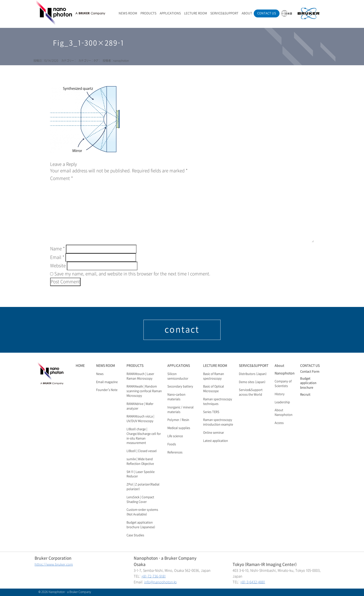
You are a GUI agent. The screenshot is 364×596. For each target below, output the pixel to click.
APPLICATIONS (170, 13)
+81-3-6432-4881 (253, 582)
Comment (62, 179)
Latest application (216, 441)
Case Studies (135, 535)
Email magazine (107, 382)
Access (279, 423)
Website (58, 266)
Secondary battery (180, 387)
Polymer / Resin (178, 420)
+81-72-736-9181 (154, 576)
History (280, 394)
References (175, 453)
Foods (172, 444)
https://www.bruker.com (54, 565)
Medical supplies (179, 428)
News (100, 374)
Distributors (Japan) (253, 374)
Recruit (305, 395)
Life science (175, 436)
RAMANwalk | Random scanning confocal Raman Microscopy (144, 391)
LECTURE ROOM (196, 13)
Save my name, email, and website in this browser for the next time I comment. (132, 274)
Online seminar (214, 433)
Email (57, 257)
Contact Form (310, 372)
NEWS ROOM (128, 13)
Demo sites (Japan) (252, 382)
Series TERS (211, 412)
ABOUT (247, 13)
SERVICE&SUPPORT (224, 13)
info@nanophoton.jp (160, 582)
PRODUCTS (148, 13)
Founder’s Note (107, 390)
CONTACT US (267, 13)
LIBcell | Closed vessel (142, 451)
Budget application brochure (308, 383)
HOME (80, 366)
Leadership (282, 402)
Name (57, 249)
